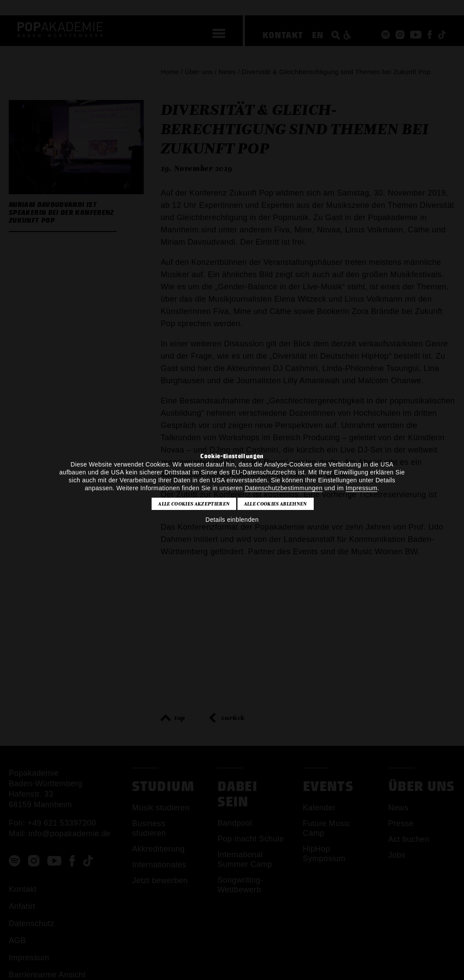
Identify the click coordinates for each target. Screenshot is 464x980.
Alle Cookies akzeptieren (194, 504)
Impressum (361, 488)
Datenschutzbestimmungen (283, 488)
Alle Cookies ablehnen (276, 504)
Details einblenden (232, 520)
